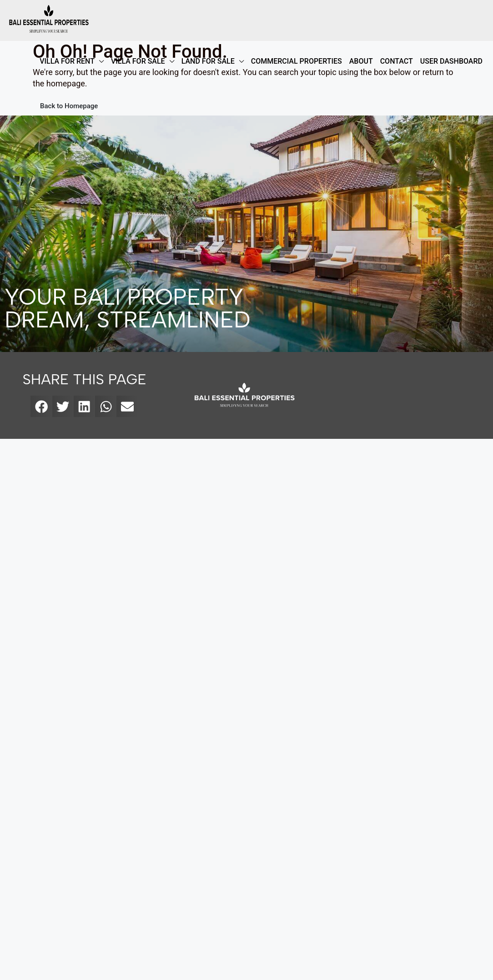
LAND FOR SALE (208, 61)
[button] (41, 406)
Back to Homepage (69, 106)
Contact (397, 61)
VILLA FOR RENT (67, 61)
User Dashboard (451, 61)
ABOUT (361, 61)
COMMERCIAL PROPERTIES (297, 61)
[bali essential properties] (406, 395)
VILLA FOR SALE (138, 61)
